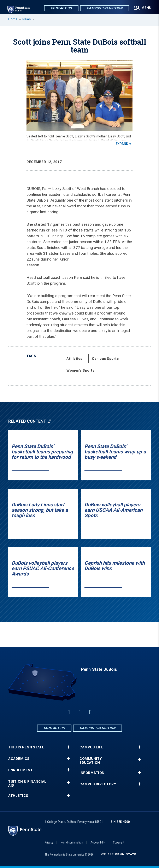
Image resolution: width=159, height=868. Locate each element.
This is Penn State (26, 747)
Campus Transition (105, 8)
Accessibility (98, 842)
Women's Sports (80, 370)
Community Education (91, 761)
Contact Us (61, 8)
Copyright (119, 842)
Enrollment (20, 770)
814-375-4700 (120, 822)
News (27, 19)
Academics (19, 759)
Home (13, 19)
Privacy (49, 842)
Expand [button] (122, 144)
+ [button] (68, 747)
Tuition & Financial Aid (27, 784)
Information (92, 773)
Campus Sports (105, 359)
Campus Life (92, 747)
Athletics (74, 359)
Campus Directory (98, 784)
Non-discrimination (72, 842)
